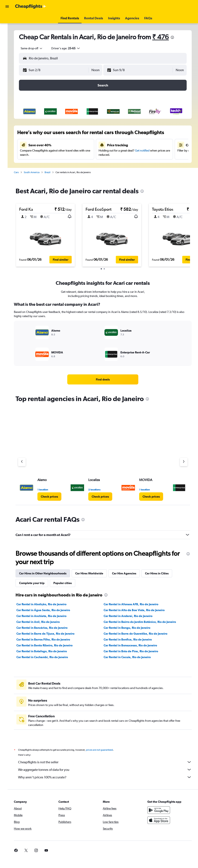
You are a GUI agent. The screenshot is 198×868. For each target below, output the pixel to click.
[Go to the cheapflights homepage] (31, 7)
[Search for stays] (7, 28)
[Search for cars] (7, 37)
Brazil (54, 172)
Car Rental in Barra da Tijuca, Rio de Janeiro (52, 634)
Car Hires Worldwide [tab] (96, 573)
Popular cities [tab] (69, 583)
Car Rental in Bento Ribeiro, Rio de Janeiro (51, 645)
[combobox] (39, 48)
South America (39, 172)
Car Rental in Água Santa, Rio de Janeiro (50, 610)
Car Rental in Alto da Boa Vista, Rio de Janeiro (138, 610)
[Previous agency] (29, 462)
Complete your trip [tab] (39, 583)
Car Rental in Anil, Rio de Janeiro (45, 622)
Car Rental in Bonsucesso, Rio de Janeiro (134, 645)
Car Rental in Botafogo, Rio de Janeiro (49, 651)
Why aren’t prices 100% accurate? (108, 777)
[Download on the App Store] (160, 820)
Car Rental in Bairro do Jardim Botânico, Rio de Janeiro (143, 622)
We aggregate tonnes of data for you (108, 770)
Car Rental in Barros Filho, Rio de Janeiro (50, 639)
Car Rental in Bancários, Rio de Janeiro (49, 628)
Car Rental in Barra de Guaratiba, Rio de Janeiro (139, 634)
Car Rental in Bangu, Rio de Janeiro (131, 628)
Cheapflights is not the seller (108, 762)
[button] (7, 7)
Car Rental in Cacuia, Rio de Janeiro (131, 657)
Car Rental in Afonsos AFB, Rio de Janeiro (135, 604)
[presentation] (179, 37)
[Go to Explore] (7, 46)
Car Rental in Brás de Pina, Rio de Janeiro (134, 651)
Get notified (146, 150)
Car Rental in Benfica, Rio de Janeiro (131, 639)
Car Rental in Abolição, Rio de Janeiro (48, 604)
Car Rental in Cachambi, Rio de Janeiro (49, 657)
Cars (23, 172)
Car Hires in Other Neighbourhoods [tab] (50, 573)
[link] (106, 379)
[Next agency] (184, 462)
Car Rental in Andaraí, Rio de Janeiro (132, 616)
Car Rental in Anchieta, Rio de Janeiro (48, 616)
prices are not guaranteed (106, 750)
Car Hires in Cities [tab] (164, 573)
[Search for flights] (7, 19)
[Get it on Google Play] (160, 810)
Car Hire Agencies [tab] (131, 573)
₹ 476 (167, 37)
